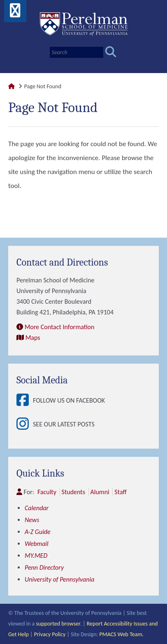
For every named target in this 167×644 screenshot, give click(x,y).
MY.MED (36, 556)
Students (73, 492)
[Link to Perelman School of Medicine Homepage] (12, 86)
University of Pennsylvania (59, 579)
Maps (33, 338)
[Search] (77, 52)
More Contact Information (60, 327)
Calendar (37, 508)
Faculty (47, 492)
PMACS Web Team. (121, 634)
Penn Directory (44, 567)
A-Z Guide (38, 532)
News (32, 520)
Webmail (37, 544)
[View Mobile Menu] (15, 13)
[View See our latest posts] (25, 424)
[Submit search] (111, 52)
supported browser (58, 624)
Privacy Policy (50, 634)
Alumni (100, 492)
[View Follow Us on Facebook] (25, 401)
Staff (120, 492)
